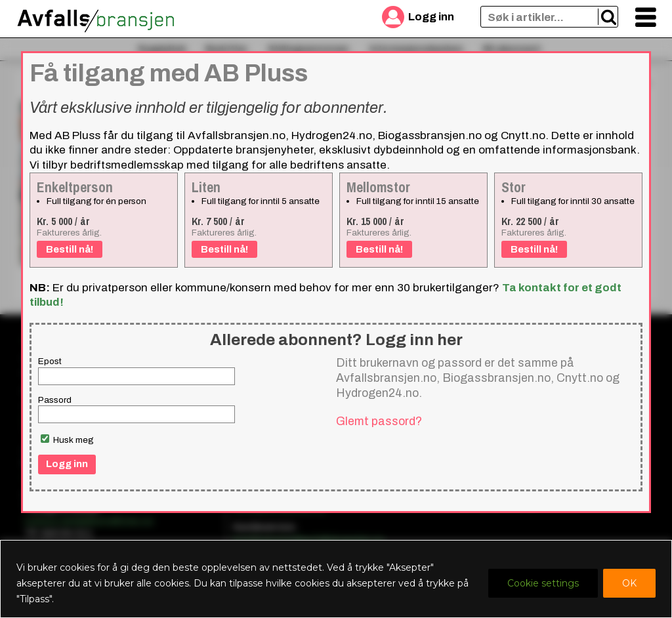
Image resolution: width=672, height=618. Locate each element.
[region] (336, 579)
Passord (55, 400)
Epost (50, 361)
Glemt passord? (379, 421)
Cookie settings (543, 583)
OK (629, 583)
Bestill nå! (70, 249)
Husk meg (67, 440)
